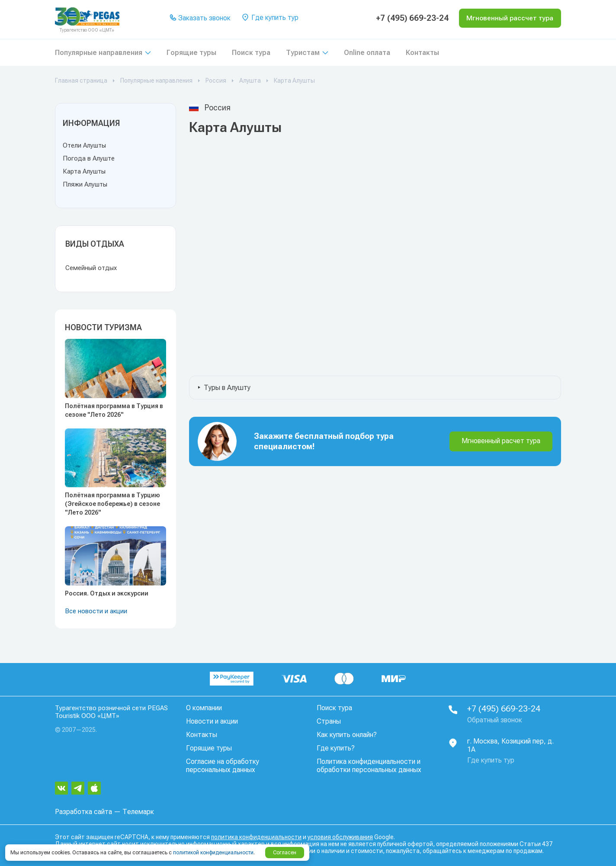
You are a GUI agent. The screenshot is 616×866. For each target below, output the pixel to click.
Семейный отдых (91, 268)
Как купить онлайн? (347, 735)
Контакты (422, 53)
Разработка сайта (83, 812)
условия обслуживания (340, 837)
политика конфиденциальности (256, 837)
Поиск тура (251, 53)
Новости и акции (212, 721)
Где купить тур (270, 18)
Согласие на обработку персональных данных (223, 766)
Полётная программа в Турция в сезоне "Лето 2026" (114, 410)
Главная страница (81, 80)
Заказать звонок (201, 18)
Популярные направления (99, 53)
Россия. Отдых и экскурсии (107, 593)
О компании (204, 708)
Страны (329, 721)
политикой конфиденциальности (213, 853)
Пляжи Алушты (85, 184)
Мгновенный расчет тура (501, 441)
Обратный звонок (495, 720)
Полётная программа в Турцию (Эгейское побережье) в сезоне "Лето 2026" (112, 504)
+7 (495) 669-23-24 (408, 18)
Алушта (250, 80)
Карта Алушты (84, 171)
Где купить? (336, 748)
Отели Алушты (84, 145)
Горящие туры (191, 53)
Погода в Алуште (89, 158)
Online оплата (367, 53)
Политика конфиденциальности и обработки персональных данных (369, 766)
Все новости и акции (96, 611)
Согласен (285, 853)
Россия (216, 80)
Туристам (303, 53)
